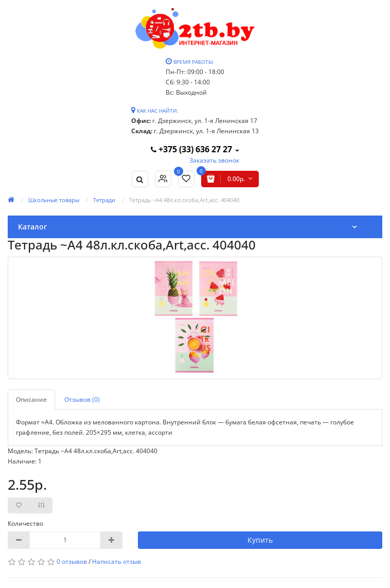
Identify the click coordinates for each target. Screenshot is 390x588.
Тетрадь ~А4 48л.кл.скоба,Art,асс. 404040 (184, 200)
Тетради (104, 200)
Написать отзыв (117, 562)
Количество (25, 523)
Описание (31, 399)
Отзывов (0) (82, 399)
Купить (260, 540)
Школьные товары (54, 200)
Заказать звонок (214, 160)
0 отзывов (72, 562)
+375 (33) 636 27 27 (192, 149)
